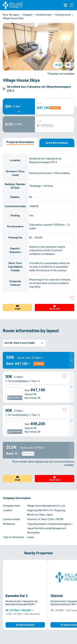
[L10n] (65, 5)
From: (40, 103)
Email (17, 309)
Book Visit (55, 309)
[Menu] (72, 5)
